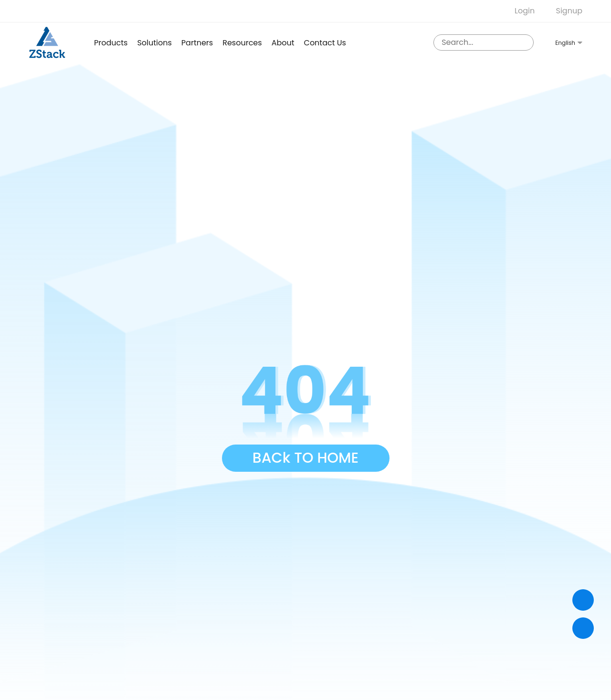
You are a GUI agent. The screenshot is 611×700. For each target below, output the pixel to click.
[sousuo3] (524, 42)
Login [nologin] (525, 11)
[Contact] (583, 600)
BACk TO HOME (306, 458)
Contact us (325, 43)
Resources (242, 43)
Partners (197, 43)
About (283, 43)
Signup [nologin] (569, 11)
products (111, 43)
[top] (583, 628)
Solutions (154, 43)
